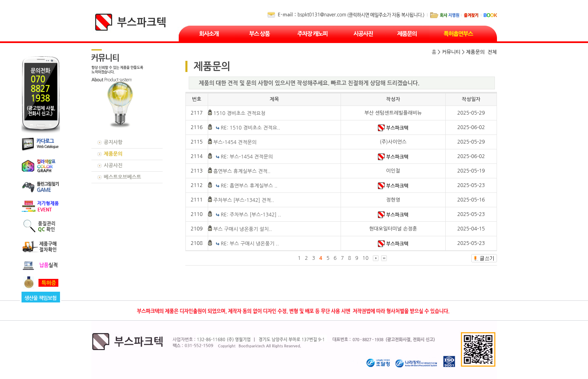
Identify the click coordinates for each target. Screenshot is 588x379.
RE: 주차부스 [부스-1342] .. (251, 215)
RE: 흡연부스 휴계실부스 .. (249, 186)
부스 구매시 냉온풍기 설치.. (242, 229)
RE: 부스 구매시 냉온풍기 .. (250, 244)
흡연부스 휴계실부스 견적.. (242, 171)
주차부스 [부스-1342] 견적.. (243, 200)
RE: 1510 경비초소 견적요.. (251, 128)
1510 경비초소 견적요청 (239, 113)
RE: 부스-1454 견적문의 (247, 157)
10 (366, 258)
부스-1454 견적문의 (235, 142)
